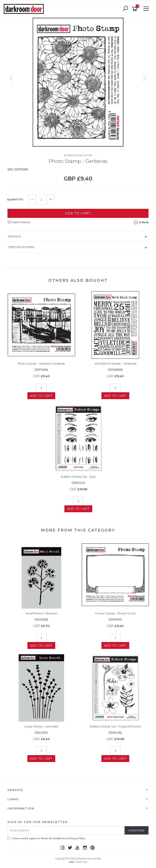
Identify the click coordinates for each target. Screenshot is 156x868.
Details (15, 236)
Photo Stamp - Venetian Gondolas (41, 364)
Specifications (21, 247)
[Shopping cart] (135, 9)
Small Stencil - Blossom (41, 613)
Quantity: (15, 200)
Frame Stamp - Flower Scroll (115, 613)
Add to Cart (78, 213)
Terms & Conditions (53, 838)
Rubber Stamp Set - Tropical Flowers (115, 726)
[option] (78, 82)
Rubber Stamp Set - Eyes (78, 477)
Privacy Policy (77, 838)
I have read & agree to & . (47, 838)
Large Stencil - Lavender (41, 726)
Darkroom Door (78, 155)
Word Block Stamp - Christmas (115, 364)
